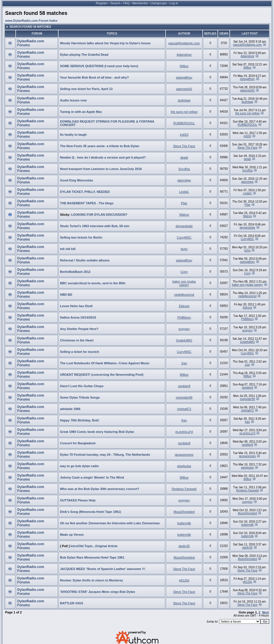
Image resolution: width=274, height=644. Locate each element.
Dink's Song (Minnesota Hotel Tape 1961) (90, 512)
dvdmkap (184, 100)
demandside (184, 226)
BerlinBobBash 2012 (75, 272)
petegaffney (184, 77)
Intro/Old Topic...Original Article (94, 546)
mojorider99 (184, 397)
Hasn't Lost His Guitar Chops (82, 386)
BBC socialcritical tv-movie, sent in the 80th (93, 283)
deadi (184, 157)
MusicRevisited (184, 512)
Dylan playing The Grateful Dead (84, 55)
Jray (184, 363)
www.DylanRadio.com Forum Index (31, 21)
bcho (184, 249)
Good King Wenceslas (76, 180)
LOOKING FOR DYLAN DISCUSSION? (99, 215)
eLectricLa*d (184, 432)
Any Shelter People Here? (79, 329)
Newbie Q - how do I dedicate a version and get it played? (103, 157)
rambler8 (184, 386)
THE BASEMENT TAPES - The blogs (87, 203)
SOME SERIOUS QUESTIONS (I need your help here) (99, 66)
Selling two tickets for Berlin (81, 237)
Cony (184, 272)
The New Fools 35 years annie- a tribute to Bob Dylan (100, 146)
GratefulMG (184, 340)
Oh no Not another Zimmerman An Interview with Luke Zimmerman (110, 523)
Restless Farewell (184, 489)
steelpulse (184, 466)
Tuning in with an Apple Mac (81, 112)
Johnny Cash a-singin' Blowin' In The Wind (92, 477)
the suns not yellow (184, 112)
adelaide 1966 (70, 409)
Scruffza (184, 169)
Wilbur (184, 66)
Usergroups (159, 3)
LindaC (184, 192)
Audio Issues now (73, 100)
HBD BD (66, 295)
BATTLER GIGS (71, 603)
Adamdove (184, 55)
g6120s (184, 580)
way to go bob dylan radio (79, 466)
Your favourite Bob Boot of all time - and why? (94, 77)
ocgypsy (184, 329)
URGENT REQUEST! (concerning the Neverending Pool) (102, 375)
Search (115, 3)
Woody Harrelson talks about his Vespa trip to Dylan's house (105, 43)
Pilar (184, 203)
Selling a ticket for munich (79, 352)
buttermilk (184, 523)
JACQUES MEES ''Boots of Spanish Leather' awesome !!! (102, 569)
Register (102, 3)
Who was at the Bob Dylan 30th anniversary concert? (100, 489)
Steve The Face (184, 146)
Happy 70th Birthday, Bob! (79, 420)
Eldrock (184, 306)
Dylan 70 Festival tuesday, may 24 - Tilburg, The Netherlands (105, 455)
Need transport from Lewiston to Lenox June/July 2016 (101, 169)
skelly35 (184, 546)
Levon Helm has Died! (76, 306)
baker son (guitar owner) (184, 283)
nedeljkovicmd (184, 295)
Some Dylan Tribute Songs (80, 397)
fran (184, 420)
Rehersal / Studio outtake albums (85, 260)
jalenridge (184, 180)
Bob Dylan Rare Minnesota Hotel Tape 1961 (92, 557)
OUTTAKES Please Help (78, 500)
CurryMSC (184, 237)
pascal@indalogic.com (184, 43)
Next (265, 612)
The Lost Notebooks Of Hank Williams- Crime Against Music (105, 363)
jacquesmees (184, 455)
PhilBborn (184, 317)
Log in (174, 3)
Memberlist (140, 3)
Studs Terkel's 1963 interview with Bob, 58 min (95, 226)
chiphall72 (184, 409)
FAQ (126, 3)
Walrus (184, 215)
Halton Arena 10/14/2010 (78, 317)
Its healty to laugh (73, 135)
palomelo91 (184, 89)
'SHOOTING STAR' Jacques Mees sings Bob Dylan (97, 592)
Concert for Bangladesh (78, 443)
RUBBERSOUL (184, 123)
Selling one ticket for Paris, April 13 (86, 89)
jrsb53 (184, 135)
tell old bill (68, 249)
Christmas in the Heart (77, 340)
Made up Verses (72, 535)
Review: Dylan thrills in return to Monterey (91, 580)
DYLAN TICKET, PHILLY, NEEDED (85, 192)
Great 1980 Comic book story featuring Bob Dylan (97, 432)
